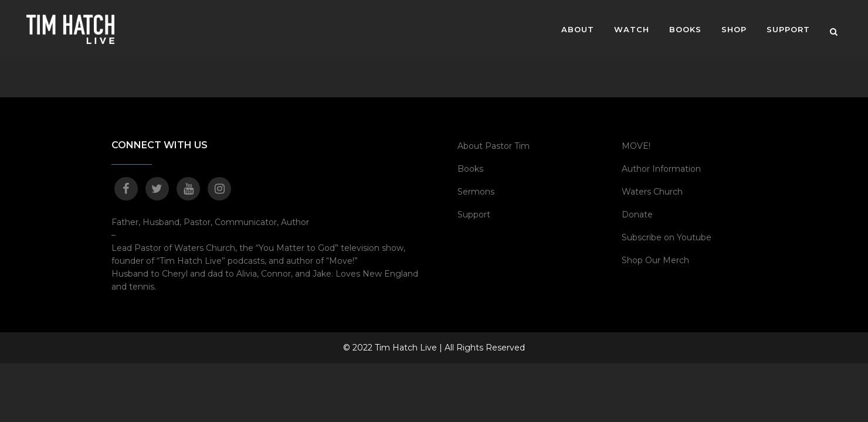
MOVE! (636, 146)
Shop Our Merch (655, 260)
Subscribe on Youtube (667, 237)
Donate (637, 215)
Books (470, 169)
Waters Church (652, 192)
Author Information (661, 169)
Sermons (476, 192)
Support (474, 215)
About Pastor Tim (494, 146)
